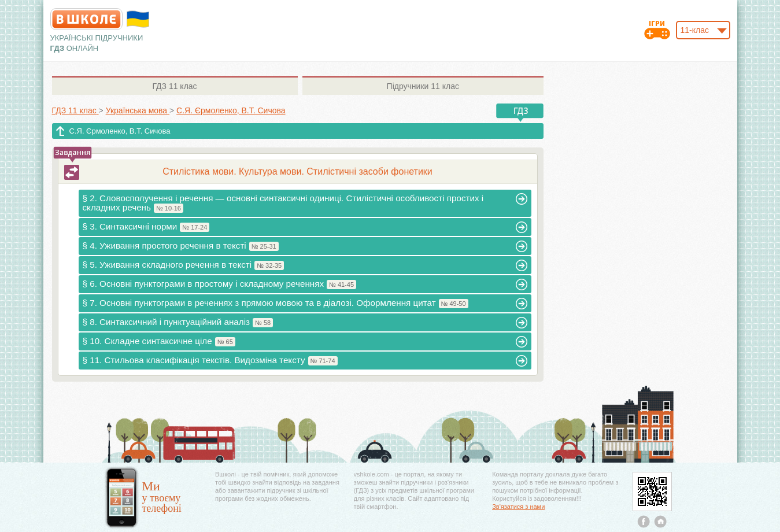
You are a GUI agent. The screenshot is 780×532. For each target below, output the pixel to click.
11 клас (174, 86)
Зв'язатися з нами (518, 507)
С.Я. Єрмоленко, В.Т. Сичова (120, 131)
